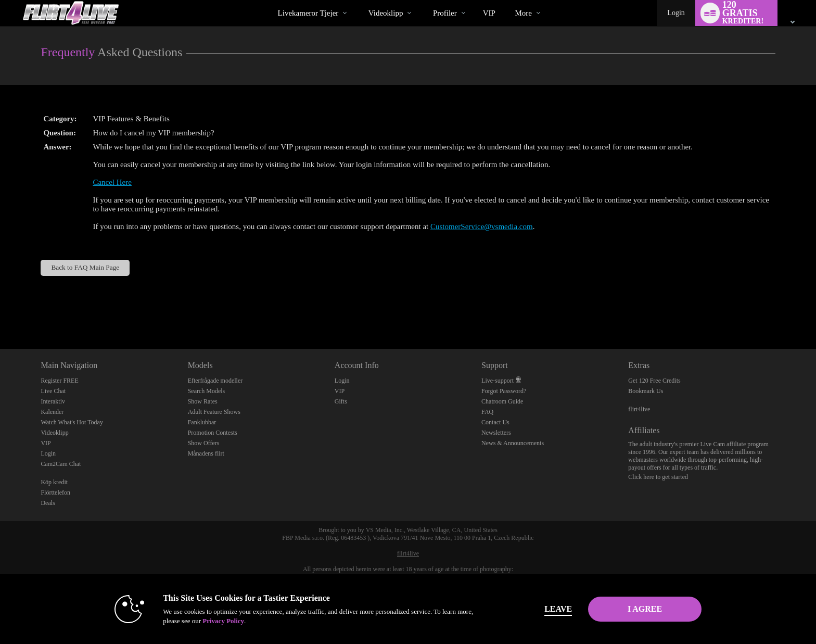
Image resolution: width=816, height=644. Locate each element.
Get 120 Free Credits (654, 381)
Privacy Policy (219, 621)
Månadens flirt (206, 453)
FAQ (487, 412)
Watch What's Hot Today (72, 422)
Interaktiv (53, 401)
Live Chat (53, 391)
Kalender (52, 412)
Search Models (207, 391)
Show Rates (203, 401)
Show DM (0, 310)
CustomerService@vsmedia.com (482, 226)
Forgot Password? (504, 391)
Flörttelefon (55, 493)
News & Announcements (513, 443)
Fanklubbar (202, 422)
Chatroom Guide (502, 401)
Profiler (445, 13)
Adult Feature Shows (214, 412)
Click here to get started (658, 477)
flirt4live (639, 409)
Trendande (359, 0)
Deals (48, 503)
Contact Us (495, 422)
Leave (553, 609)
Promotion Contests (213, 433)
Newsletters (496, 433)
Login (676, 13)
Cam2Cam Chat (61, 464)
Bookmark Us (646, 391)
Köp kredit (54, 482)
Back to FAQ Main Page (85, 267)
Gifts (341, 401)
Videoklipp (386, 13)
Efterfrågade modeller (215, 381)
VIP (489, 13)
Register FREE (59, 381)
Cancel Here (112, 182)
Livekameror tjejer (308, 13)
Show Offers (204, 443)
